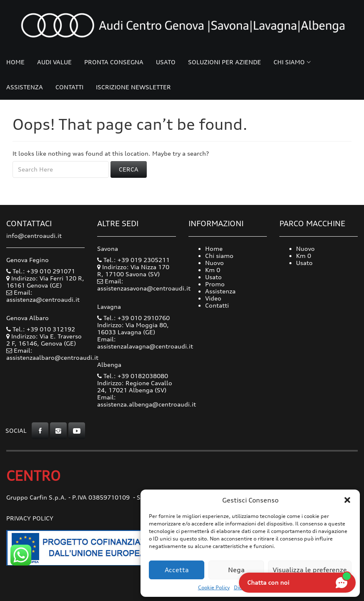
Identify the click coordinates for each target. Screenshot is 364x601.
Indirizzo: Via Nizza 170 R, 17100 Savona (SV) (133, 270)
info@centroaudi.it (34, 236)
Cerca (129, 169)
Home (15, 62)
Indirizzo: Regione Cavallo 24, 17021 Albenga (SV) (135, 386)
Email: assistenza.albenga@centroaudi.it (147, 401)
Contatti (69, 87)
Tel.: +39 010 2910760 (133, 318)
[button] (347, 500)
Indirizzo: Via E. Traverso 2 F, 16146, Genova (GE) (44, 340)
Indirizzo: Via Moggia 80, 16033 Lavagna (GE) (133, 328)
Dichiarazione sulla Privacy (266, 587)
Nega (236, 570)
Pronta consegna (114, 62)
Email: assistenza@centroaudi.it (43, 296)
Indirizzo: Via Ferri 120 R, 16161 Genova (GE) (45, 282)
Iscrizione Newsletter (133, 87)
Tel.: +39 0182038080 (133, 376)
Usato (166, 62)
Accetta (177, 570)
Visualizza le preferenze (310, 570)
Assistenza (25, 87)
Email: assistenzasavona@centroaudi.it (144, 285)
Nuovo (215, 263)
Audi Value (54, 62)
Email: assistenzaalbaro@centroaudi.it (52, 354)
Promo (215, 284)
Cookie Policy (214, 587)
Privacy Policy (30, 518)
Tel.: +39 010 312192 (41, 329)
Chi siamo (289, 62)
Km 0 (213, 270)
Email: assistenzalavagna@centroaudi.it (145, 343)
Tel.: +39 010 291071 (41, 271)
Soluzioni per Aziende (225, 62)
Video (213, 298)
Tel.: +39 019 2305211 (133, 260)
